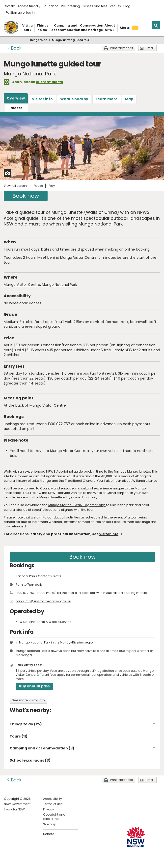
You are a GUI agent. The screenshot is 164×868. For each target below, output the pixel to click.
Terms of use (53, 804)
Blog (127, 6)
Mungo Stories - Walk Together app (77, 505)
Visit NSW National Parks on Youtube (30, 860)
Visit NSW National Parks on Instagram (19, 860)
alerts (16, 108)
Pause (38, 186)
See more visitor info (28, 700)
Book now (26, 196)
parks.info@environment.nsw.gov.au (43, 601)
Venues (115, 6)
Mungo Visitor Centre (22, 285)
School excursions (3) (30, 760)
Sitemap (50, 824)
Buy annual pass (34, 686)
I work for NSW (14, 809)
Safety (10, 6)
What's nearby (74, 99)
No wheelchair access (23, 303)
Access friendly (29, 6)
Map (129, 99)
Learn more (107, 99)
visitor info (109, 534)
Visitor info (42, 99)
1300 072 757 (25, 593)
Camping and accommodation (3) (42, 748)
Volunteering (70, 6)
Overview (16, 98)
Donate (49, 834)
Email (150, 48)
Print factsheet (122, 48)
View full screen (15, 186)
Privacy (49, 809)
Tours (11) (19, 736)
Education (51, 6)
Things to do (38, 40)
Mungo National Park (59, 285)
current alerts (49, 82)
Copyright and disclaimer (54, 817)
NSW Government (17, 804)
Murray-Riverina (72, 642)
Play (52, 186)
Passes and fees (95, 6)
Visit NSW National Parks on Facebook (9, 860)
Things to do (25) (26, 724)
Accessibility (53, 799)
